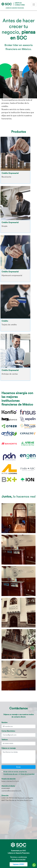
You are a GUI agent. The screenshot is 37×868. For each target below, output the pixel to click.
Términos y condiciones (18, 857)
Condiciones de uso (10, 774)
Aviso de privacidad (28, 774)
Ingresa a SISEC (19, 864)
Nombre (4, 722)
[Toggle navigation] (34, 4)
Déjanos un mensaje (9, 748)
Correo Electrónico (8, 731)
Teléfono (5, 740)
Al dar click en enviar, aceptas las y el (19, 773)
